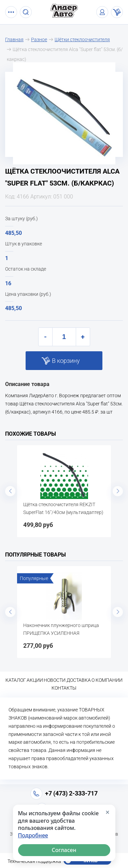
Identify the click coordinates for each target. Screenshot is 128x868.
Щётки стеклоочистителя (82, 39)
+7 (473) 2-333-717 (71, 793)
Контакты (64, 688)
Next (118, 491)
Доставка (79, 680)
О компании (107, 680)
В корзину (66, 361)
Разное (39, 39)
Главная (14, 39)
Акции (35, 680)
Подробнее (33, 835)
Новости (55, 680)
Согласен (64, 850)
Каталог (16, 680)
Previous (10, 491)
